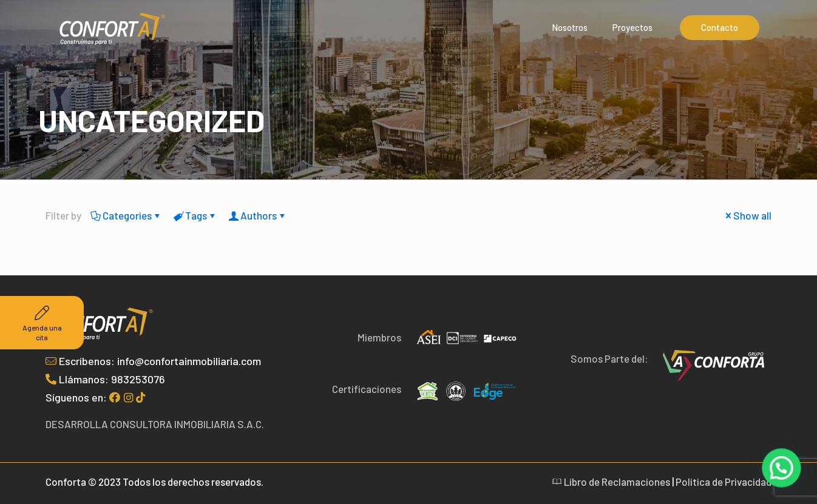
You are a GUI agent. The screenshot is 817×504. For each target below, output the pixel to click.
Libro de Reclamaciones (611, 482)
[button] (782, 471)
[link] (714, 365)
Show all (747, 215)
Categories (126, 215)
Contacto (720, 27)
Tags (195, 215)
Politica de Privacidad (724, 482)
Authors (258, 215)
